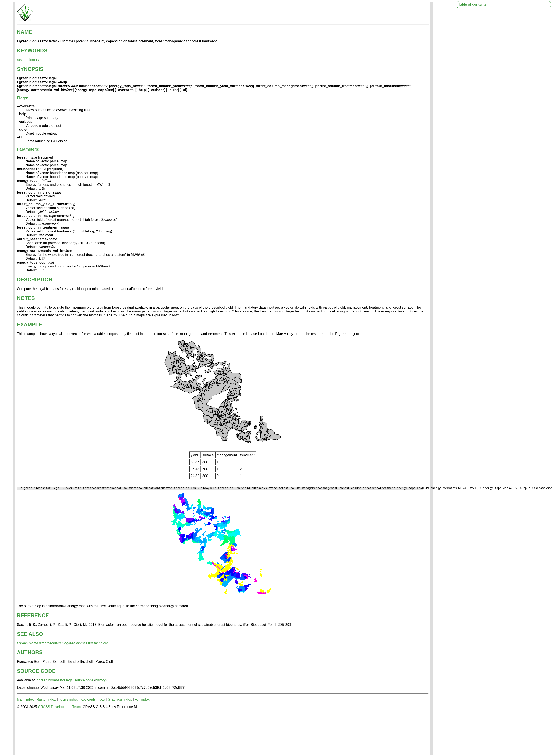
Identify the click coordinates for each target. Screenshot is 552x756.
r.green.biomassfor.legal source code (65, 681)
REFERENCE (33, 616)
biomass (34, 60)
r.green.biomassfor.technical (86, 644)
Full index (142, 700)
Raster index (46, 700)
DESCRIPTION (35, 279)
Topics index (68, 700)
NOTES (26, 298)
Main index (25, 700)
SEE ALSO (30, 635)
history (101, 681)
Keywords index (93, 700)
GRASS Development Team (59, 707)
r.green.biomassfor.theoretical (40, 644)
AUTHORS (30, 653)
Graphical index (120, 700)
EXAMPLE (29, 324)
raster (21, 60)
